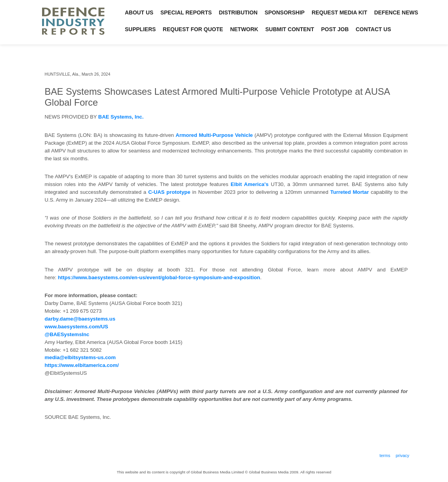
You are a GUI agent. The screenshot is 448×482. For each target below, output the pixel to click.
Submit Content (290, 29)
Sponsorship (285, 12)
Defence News (396, 12)
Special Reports (186, 12)
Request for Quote (193, 29)
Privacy (403, 455)
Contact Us (373, 29)
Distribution (238, 12)
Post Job (335, 29)
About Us (139, 12)
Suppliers (140, 29)
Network (244, 29)
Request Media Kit (340, 12)
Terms (385, 455)
